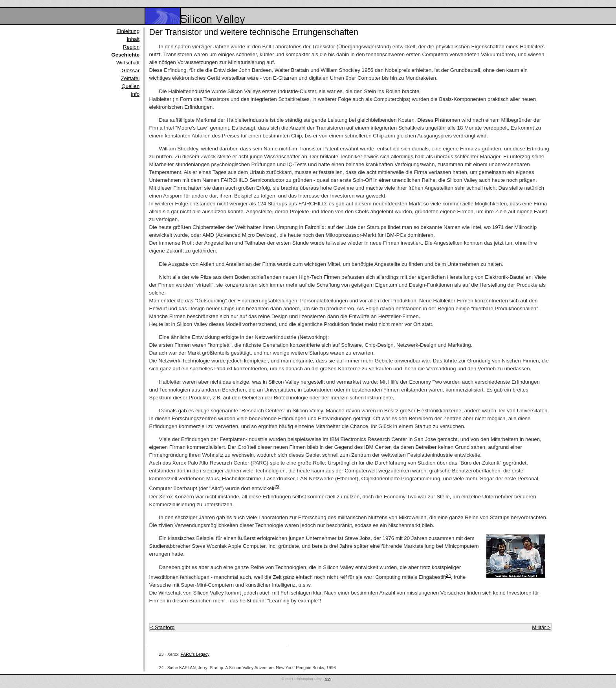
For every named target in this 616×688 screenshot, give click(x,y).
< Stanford (163, 627)
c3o (328, 679)
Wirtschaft (128, 63)
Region (131, 47)
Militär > (541, 627)
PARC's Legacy (195, 654)
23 (277, 487)
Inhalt (133, 39)
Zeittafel (130, 78)
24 (448, 575)
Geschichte (125, 55)
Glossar (130, 70)
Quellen (130, 86)
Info (135, 94)
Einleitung (128, 31)
